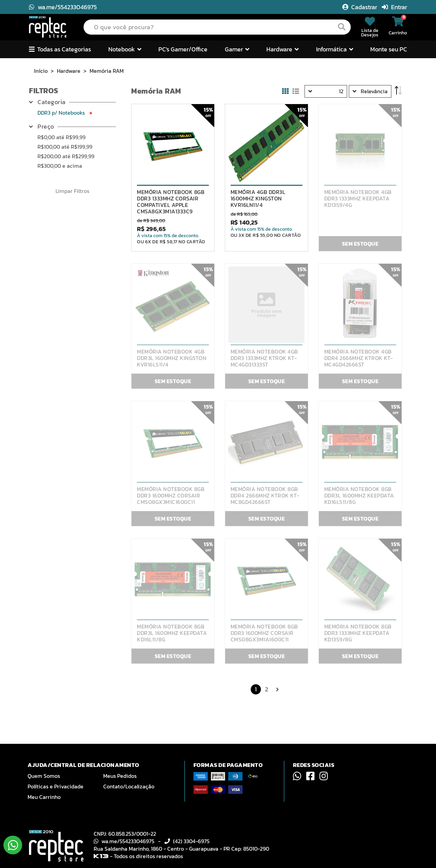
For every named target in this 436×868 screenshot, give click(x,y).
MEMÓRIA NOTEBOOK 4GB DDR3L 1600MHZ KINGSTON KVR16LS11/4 (172, 358)
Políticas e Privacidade (56, 786)
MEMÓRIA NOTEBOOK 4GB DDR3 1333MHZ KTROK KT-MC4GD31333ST (264, 358)
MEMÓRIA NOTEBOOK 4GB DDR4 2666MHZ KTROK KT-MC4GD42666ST (359, 358)
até (61, 137)
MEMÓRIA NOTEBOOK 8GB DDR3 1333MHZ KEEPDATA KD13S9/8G (358, 633)
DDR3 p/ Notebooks (65, 113)
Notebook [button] (125, 49)
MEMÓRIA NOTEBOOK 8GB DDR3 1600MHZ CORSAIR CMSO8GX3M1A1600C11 (264, 633)
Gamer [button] (237, 49)
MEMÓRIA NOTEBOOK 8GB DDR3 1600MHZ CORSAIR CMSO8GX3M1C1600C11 (171, 496)
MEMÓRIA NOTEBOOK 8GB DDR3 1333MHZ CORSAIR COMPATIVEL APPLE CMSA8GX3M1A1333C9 (171, 202)
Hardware (69, 71)
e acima (60, 166)
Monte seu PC (389, 49)
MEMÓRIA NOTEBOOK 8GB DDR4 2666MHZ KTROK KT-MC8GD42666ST (265, 496)
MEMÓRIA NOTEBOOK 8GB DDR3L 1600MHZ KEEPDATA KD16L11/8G (172, 633)
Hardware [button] (283, 49)
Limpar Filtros (72, 191)
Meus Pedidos (120, 776)
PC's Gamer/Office (183, 49)
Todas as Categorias (60, 49)
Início (41, 71)
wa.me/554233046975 (63, 7)
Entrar (394, 7)
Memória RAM (107, 71)
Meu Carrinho (44, 797)
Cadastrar (360, 7)
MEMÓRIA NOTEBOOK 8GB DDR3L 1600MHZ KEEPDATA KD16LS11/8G (359, 496)
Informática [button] (335, 49)
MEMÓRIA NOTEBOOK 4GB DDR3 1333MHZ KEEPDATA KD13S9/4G (358, 199)
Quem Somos (44, 776)
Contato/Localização (129, 786)
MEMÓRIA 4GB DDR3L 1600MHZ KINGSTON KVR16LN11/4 (258, 199)
